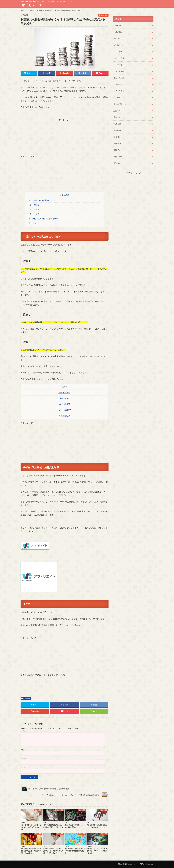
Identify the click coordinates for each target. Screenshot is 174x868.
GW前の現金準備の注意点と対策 (43, 219)
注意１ (35, 204)
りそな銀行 (63, 416)
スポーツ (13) (118, 56)
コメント (24, 731)
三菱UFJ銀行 (63, 393)
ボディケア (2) (119, 87)
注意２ (35, 209)
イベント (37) (118, 37)
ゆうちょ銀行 (63, 410)
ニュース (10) (118, 75)
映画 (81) (117, 118)
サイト (23, 768)
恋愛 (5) (116, 106)
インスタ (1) (118, 44)
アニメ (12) (118, 31)
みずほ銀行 (63, 404)
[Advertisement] (65, 138)
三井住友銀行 (63, 398)
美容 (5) (116, 143)
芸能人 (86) (118, 149)
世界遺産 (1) (118, 93)
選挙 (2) (116, 155)
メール (24, 759)
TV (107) (117, 25)
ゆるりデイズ (33, 5)
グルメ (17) (118, 50)
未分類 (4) (117, 124)
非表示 (67, 195)
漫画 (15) (117, 136)
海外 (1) (116, 130)
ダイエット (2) (119, 62)
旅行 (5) (116, 112)
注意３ (35, 214)
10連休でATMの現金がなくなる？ (44, 200)
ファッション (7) (120, 81)
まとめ (33, 223)
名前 (23, 750)
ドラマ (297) (118, 68)
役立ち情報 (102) (120, 99)
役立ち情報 (27, 699)
